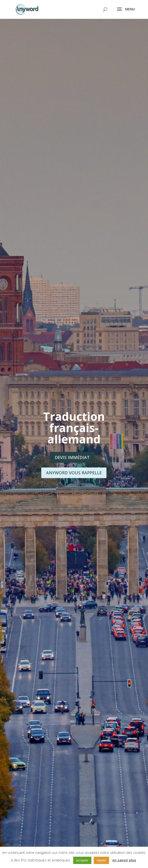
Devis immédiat (72, 457)
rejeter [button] (101, 860)
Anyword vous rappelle (74, 473)
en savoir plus (124, 860)
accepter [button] (82, 860)
